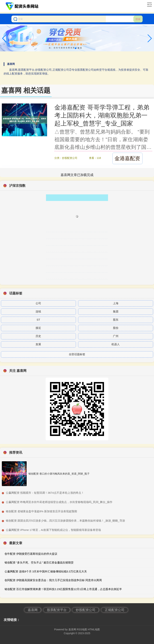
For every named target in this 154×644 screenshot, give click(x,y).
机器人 (116, 344)
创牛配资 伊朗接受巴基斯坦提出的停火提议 (31, 554)
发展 (38, 344)
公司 (38, 303)
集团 (116, 311)
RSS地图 (82, 629)
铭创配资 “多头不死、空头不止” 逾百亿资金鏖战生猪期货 (39, 562)
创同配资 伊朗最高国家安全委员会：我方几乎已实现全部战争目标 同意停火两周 (53, 580)
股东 (116, 320)
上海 (116, 303)
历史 (38, 336)
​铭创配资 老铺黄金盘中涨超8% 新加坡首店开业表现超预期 (41, 511)
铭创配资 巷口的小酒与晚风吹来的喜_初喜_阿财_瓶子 (59, 474)
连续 (38, 311)
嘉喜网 (33, 610)
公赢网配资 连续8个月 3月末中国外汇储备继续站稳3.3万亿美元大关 (46, 571)
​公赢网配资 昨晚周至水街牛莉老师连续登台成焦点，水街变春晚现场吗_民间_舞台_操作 (59, 502)
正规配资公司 (115, 610)
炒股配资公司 (86, 610)
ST (38, 320)
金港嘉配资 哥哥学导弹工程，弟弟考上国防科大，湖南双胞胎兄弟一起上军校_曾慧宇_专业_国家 (102, 115)
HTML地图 (94, 629)
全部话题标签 (77, 354)
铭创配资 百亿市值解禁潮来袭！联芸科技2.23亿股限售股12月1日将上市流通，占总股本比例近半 (63, 589)
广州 (116, 336)
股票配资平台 (57, 610)
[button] (150, 38)
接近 (38, 328)
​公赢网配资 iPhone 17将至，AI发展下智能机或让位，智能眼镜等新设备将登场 (53, 530)
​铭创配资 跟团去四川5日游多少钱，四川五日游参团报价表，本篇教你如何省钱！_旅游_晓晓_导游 (65, 521)
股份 (116, 328)
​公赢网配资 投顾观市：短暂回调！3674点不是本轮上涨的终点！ (45, 493)
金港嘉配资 (127, 158)
